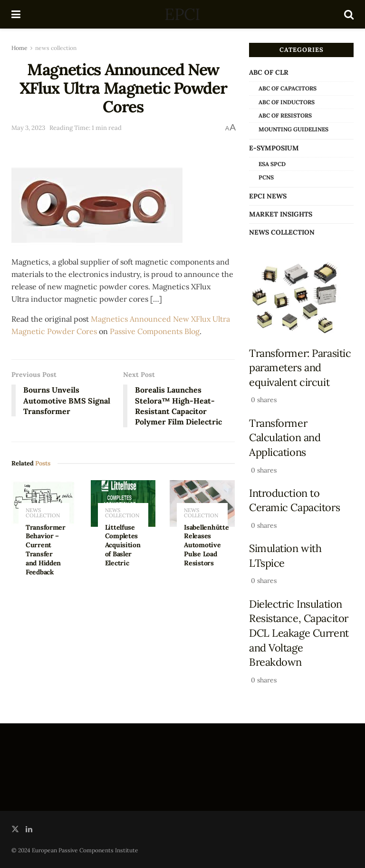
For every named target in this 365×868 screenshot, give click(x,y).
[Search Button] (349, 14)
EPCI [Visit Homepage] (182, 14)
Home (19, 48)
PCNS (266, 177)
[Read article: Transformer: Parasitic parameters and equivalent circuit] (301, 298)
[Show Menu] (16, 14)
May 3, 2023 (28, 128)
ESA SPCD (272, 164)
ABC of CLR (269, 72)
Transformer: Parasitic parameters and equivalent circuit (300, 368)
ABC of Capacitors (288, 88)
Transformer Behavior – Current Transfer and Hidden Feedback (46, 550)
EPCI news (268, 196)
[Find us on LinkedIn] (29, 829)
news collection (56, 48)
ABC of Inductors (287, 102)
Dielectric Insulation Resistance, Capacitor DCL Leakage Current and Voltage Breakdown (299, 633)
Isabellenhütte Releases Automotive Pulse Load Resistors (206, 545)
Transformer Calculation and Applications (285, 438)
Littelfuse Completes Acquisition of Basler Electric (123, 545)
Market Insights (281, 214)
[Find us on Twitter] (15, 829)
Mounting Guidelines (293, 129)
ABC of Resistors (285, 115)
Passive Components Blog (155, 331)
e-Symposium (274, 148)
